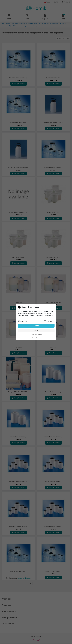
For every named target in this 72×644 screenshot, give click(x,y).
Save (36, 331)
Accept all (36, 326)
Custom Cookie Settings (36, 335)
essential (22, 321)
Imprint (38, 338)
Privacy (34, 338)
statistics (49, 321)
